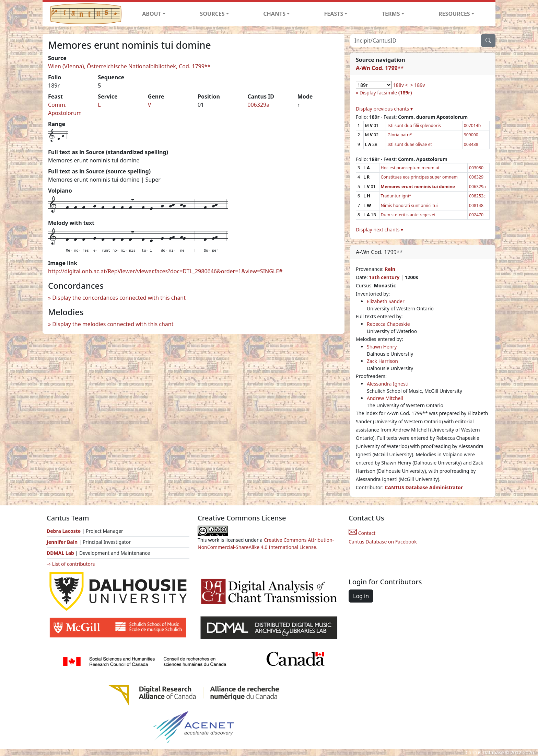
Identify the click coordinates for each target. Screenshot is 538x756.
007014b (472, 125)
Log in (361, 596)
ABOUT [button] (152, 14)
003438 (471, 144)
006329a (258, 105)
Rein (390, 269)
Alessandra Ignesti (388, 384)
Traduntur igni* (396, 196)
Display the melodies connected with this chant (113, 324)
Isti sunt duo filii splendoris (414, 125)
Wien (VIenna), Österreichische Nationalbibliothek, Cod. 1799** (129, 66)
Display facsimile (386, 93)
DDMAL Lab (60, 553)
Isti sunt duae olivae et (410, 144)
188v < (401, 85)
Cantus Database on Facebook (383, 542)
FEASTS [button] (334, 14)
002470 (476, 215)
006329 (476, 177)
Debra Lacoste (64, 531)
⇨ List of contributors (71, 564)
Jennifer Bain (63, 542)
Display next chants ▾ (379, 230)
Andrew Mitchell (385, 398)
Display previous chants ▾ (384, 109)
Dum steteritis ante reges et (408, 215)
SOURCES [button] (212, 14)
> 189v (418, 85)
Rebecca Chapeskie (388, 324)
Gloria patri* (400, 135)
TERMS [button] (391, 14)
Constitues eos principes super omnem (419, 177)
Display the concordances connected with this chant (119, 298)
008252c (477, 196)
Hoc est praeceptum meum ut (410, 168)
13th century (384, 277)
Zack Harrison (382, 361)
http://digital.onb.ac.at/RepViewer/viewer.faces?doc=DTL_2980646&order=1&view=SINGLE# (165, 271)
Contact (362, 533)
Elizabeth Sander (386, 301)
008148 (476, 205)
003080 (476, 168)
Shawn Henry (382, 347)
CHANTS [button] (274, 14)
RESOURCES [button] (454, 14)
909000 (471, 135)
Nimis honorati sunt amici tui (409, 205)
